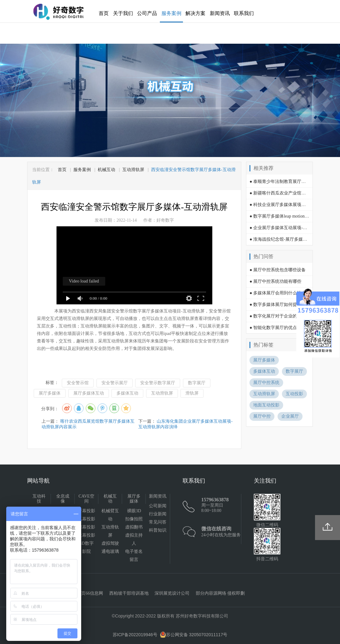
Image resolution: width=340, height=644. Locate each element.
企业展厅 (290, 416)
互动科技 (39, 499)
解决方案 (195, 13)
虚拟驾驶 (110, 543)
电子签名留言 (134, 556)
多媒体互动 (127, 393)
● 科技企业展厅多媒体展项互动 (280, 205)
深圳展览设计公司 (172, 593)
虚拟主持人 (134, 539)
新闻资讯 (220, 13)
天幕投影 (86, 535)
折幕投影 (86, 511)
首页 (104, 13)
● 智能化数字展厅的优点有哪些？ (282, 328)
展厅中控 (262, 416)
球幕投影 (86, 527)
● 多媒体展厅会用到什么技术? (278, 293)
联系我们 (244, 13)
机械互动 (106, 170)
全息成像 (63, 499)
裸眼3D (134, 511)
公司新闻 (158, 506)
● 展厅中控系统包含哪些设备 (278, 270)
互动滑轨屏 (133, 170)
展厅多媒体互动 (89, 393)
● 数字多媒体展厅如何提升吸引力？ (284, 305)
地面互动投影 (266, 405)
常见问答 (158, 522)
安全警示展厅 (115, 383)
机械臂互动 (110, 515)
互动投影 (294, 394)
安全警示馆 (78, 383)
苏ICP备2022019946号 (135, 635)
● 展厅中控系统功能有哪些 (275, 281)
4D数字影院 (87, 547)
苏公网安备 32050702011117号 (194, 635)
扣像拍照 (134, 519)
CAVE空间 (86, 499)
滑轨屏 (192, 393)
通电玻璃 (110, 551)
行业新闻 (158, 514)
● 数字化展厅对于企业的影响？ (280, 316)
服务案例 (171, 13)
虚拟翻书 (134, 527)
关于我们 (123, 13)
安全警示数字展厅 (158, 383)
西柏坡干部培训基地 (129, 593)
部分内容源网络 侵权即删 (220, 593)
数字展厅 (197, 383)
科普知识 (158, 530)
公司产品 (147, 13)
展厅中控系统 (266, 383)
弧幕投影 (86, 519)
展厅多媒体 (50, 393)
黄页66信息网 (90, 593)
